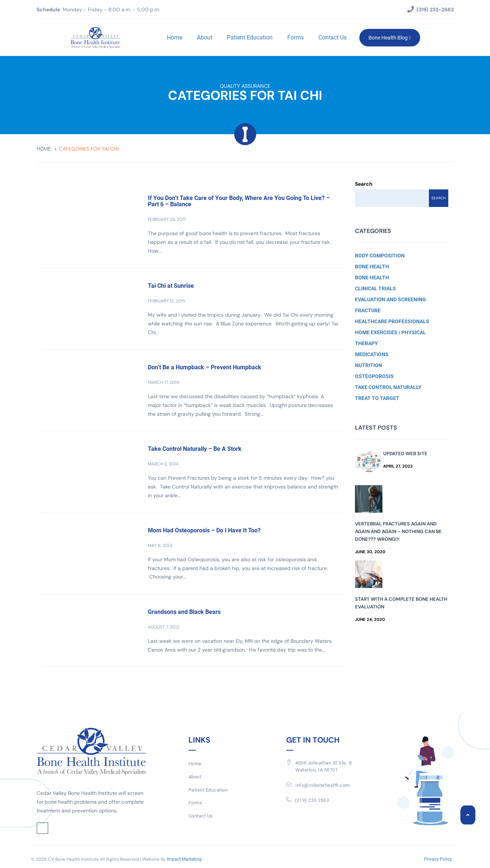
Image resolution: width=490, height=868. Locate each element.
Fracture (368, 310)
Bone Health (372, 267)
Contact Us (332, 37)
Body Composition (380, 256)
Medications (372, 354)
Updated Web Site (405, 454)
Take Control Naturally (388, 387)
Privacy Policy (438, 859)
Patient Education (250, 37)
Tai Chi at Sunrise (171, 286)
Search (364, 184)
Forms (296, 37)
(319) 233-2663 (312, 800)
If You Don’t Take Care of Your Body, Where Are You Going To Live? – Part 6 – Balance (239, 201)
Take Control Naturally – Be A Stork (195, 449)
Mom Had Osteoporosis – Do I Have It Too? (204, 530)
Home (175, 37)
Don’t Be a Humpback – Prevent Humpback (205, 367)
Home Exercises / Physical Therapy (390, 338)
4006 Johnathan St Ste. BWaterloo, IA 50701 (323, 766)
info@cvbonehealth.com (323, 785)
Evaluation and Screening (390, 299)
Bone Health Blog (390, 38)
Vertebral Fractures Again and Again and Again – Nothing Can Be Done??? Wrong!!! (398, 531)
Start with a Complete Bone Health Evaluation (401, 603)
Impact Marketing (184, 859)
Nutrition (369, 365)
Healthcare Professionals (392, 321)
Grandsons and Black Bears (184, 612)
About (205, 37)
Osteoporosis (374, 376)
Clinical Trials (375, 288)
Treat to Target (377, 398)
